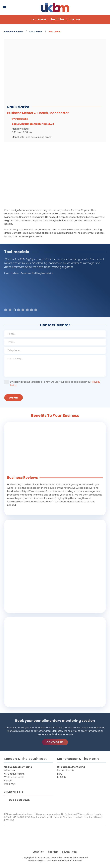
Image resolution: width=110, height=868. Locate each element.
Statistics (38, 852)
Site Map (53, 852)
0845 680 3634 (19, 800)
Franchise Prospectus (66, 19)
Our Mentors (38, 19)
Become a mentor (14, 32)
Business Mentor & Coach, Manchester (39, 113)
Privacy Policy (70, 852)
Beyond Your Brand (73, 861)
